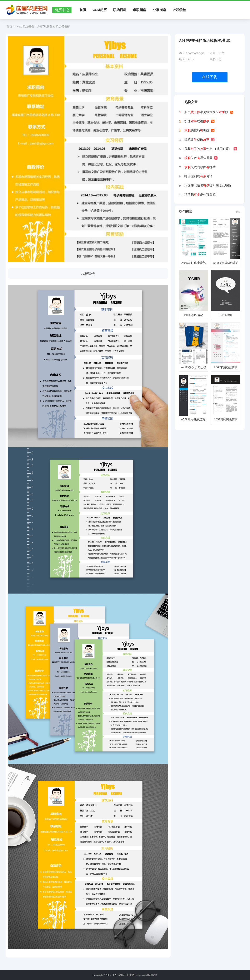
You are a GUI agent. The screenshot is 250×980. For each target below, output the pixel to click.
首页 (83, 10)
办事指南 (159, 10)
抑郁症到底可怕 (198, 176)
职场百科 (120, 10)
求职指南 (140, 10)
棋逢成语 (197, 121)
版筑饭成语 (197, 140)
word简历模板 (25, 27)
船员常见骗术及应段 (206, 112)
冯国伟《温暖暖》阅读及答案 (208, 185)
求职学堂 (179, 10)
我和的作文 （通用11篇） (208, 149)
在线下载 (210, 77)
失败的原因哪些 (200, 167)
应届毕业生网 (126, 975)
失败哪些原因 (198, 158)
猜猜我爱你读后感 (200, 195)
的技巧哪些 (197, 130)
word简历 (100, 10)
